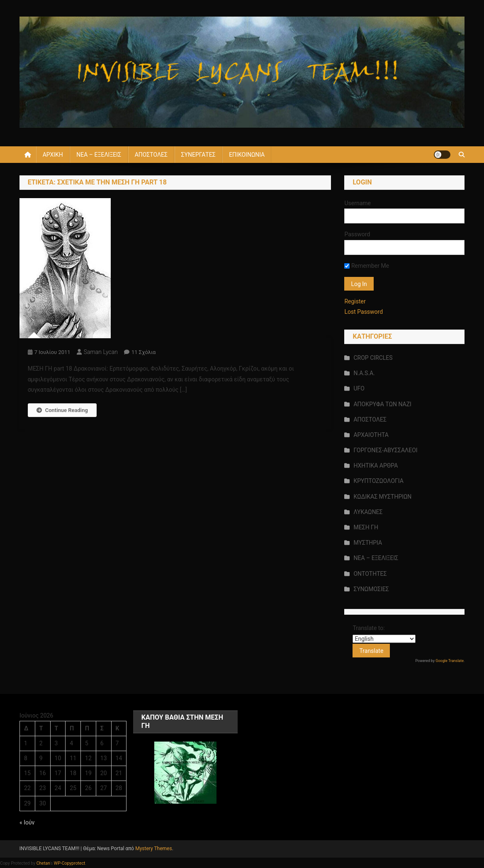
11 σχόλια (144, 352)
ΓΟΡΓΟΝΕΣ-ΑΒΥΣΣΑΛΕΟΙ (385, 450)
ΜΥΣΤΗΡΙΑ (368, 543)
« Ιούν (27, 822)
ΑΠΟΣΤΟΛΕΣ (151, 155)
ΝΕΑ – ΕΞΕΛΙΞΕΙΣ (99, 155)
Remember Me (367, 266)
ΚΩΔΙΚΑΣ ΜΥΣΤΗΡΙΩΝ (382, 497)
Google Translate (450, 661)
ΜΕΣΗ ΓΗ (366, 527)
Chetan (43, 863)
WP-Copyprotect (70, 863)
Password (357, 234)
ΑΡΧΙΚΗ (53, 155)
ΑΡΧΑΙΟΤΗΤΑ (371, 435)
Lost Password (364, 312)
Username (358, 203)
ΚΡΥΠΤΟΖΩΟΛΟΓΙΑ (378, 481)
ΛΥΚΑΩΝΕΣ (368, 512)
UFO (359, 388)
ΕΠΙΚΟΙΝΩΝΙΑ (247, 155)
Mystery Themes (153, 849)
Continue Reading (62, 410)
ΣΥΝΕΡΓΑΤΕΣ (198, 155)
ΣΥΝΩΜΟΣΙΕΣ (371, 589)
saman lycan (101, 352)
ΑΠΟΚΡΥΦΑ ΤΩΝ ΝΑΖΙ (382, 404)
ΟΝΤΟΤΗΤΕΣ (370, 574)
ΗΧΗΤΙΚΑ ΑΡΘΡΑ (376, 466)
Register (355, 301)
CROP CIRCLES (373, 358)
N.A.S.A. (364, 373)
